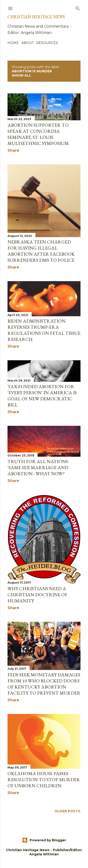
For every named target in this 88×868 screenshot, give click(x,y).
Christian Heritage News (36, 17)
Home (13, 43)
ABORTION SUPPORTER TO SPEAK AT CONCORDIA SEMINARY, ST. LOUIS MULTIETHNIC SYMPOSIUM (38, 134)
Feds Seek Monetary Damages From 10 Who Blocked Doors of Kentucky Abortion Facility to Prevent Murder (44, 684)
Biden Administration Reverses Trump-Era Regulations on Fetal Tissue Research (44, 330)
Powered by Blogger (44, 840)
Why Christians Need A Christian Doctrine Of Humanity (37, 595)
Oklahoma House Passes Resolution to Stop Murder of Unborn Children (44, 780)
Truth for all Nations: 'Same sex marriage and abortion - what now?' (38, 467)
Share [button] (13, 150)
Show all (21, 75)
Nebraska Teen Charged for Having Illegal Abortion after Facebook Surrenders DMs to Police (41, 251)
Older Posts (67, 811)
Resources (47, 43)
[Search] (78, 7)
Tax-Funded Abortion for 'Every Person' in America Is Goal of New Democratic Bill (42, 396)
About (27, 43)
